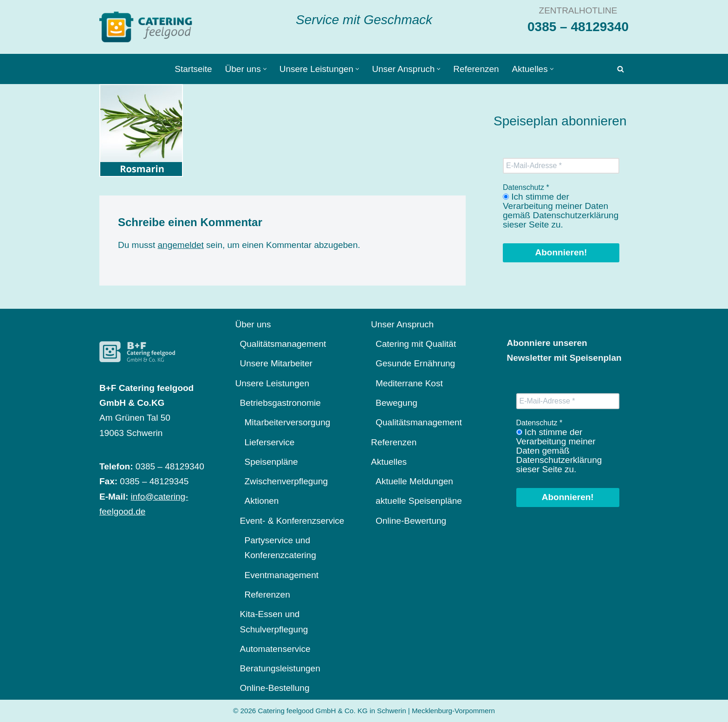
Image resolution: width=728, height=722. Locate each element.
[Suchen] (621, 69)
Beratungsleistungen (280, 668)
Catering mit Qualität (416, 344)
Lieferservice (270, 442)
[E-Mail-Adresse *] (561, 166)
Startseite (193, 69)
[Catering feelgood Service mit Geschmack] (148, 27)
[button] (265, 69)
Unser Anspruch (402, 324)
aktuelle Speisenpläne (419, 501)
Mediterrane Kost (409, 383)
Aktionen (262, 501)
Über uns (253, 324)
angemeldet (181, 245)
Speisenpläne (271, 462)
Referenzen (476, 69)
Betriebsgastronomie (280, 403)
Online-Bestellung (275, 688)
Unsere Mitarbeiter (276, 363)
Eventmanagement (282, 575)
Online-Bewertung (411, 521)
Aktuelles (389, 462)
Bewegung (396, 403)
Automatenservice (275, 649)
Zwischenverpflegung (286, 481)
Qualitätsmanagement (283, 344)
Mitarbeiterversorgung (288, 422)
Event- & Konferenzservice (292, 521)
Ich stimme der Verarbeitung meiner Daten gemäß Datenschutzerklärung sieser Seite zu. (561, 211)
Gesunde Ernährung (415, 363)
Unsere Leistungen (273, 383)
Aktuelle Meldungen (414, 481)
